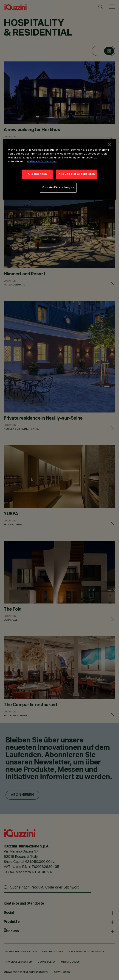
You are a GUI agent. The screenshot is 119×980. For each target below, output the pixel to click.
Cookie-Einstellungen (58, 188)
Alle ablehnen (37, 174)
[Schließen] (110, 145)
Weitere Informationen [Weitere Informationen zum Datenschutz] (42, 162)
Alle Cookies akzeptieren (77, 174)
